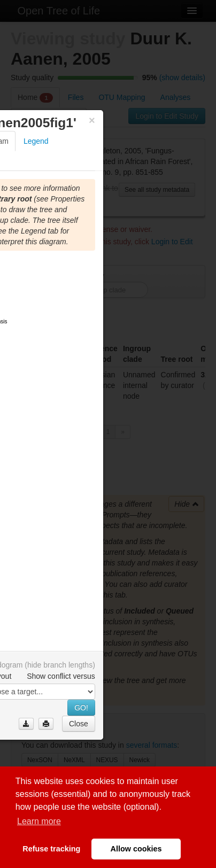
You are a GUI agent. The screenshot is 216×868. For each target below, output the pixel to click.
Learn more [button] (39, 821)
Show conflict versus (61, 676)
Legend (36, 141)
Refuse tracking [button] (51, 849)
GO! (81, 708)
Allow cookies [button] (136, 849)
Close (79, 724)
